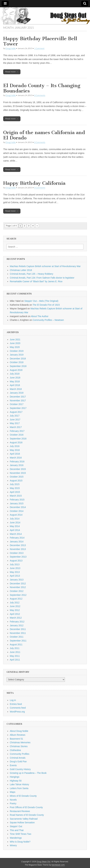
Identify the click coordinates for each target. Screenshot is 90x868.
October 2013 (17, 553)
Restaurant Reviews (20, 811)
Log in (13, 700)
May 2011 (15, 656)
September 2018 (18, 366)
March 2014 (16, 534)
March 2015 (16, 496)
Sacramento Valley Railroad (24, 819)
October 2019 (17, 351)
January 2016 (17, 465)
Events (13, 765)
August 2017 (16, 412)
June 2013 (15, 568)
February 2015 (17, 500)
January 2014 (17, 542)
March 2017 (16, 427)
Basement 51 (16, 739)
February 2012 (17, 622)
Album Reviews (18, 735)
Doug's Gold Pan (18, 761)
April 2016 (15, 454)
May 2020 (15, 347)
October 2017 (17, 404)
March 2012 (16, 618)
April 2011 (15, 660)
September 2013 (18, 557)
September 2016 (18, 439)
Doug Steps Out (44, 862)
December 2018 (18, 359)
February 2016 (17, 462)
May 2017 (15, 423)
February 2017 (17, 431)
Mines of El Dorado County (23, 796)
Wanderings (16, 838)
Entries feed (16, 704)
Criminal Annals (18, 758)
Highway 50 (16, 781)
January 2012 (17, 625)
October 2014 (17, 511)
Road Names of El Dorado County (27, 815)
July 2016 (15, 446)
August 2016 (16, 442)
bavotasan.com (58, 865)
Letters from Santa (19, 788)
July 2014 (15, 519)
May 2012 (15, 610)
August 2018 (16, 370)
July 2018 (15, 374)
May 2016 (15, 450)
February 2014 (17, 538)
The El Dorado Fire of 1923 (46, 305)
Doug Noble (11, 48)
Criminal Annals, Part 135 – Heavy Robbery (32, 274)
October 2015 (17, 477)
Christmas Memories (20, 742)
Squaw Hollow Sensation (22, 822)
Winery (13, 845)
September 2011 (18, 641)
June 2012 (15, 606)
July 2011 (15, 648)
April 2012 (15, 614)
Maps (13, 792)
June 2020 (15, 343)
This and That (17, 830)
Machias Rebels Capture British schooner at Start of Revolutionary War (45, 266)
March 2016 (16, 458)
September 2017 (18, 408)
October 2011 (17, 637)
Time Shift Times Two (20, 834)
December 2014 (18, 507)
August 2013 (16, 561)
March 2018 (16, 389)
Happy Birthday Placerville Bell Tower (40, 41)
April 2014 (15, 530)
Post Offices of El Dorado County (26, 807)
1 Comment (39, 48)
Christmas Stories (19, 746)
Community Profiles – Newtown (48, 320)
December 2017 (18, 397)
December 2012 (18, 584)
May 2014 (15, 526)
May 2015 (15, 488)
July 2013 (15, 564)
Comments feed (18, 708)
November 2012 (18, 587)
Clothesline (15, 750)
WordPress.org (17, 712)
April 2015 (15, 492)
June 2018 (15, 378)
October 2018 (17, 362)
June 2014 (15, 523)
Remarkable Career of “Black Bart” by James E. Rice (36, 281)
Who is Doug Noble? (20, 842)
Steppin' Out (16, 826)
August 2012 (16, 599)
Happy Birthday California (34, 183)
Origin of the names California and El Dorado (44, 135)
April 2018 (15, 385)
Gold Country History (20, 769)
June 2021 (15, 340)
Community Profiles (20, 754)
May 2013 (15, 572)
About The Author (40, 316)
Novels (13, 800)
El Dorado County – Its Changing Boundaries (42, 88)
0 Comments (40, 95)
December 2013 (18, 545)
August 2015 (16, 481)
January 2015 (17, 503)
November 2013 (18, 549)
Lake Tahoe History (19, 784)
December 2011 (18, 629)
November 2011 (18, 633)
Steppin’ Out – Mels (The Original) (41, 301)
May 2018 (15, 381)
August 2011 (16, 645)
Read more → (12, 72)
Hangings (15, 777)
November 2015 (18, 473)
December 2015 (18, 469)
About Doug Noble (19, 731)
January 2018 (17, 393)
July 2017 (15, 416)
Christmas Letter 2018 (21, 270)
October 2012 (17, 591)
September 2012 (18, 595)
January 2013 (17, 580)
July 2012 (15, 603)
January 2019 (17, 355)
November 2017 (18, 401)
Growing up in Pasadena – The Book (28, 773)
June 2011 (15, 652)
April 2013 (15, 576)
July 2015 (15, 484)
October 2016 (17, 435)
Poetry (13, 803)
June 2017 (15, 420)
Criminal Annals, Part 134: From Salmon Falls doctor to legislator (42, 278)
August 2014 (16, 515)
